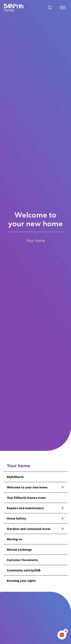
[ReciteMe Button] (66, 631)
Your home (35, 241)
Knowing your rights (21, 581)
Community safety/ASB (24, 570)
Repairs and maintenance (37, 508)
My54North (15, 477)
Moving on (14, 539)
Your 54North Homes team (26, 498)
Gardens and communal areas (37, 529)
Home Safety (37, 518)
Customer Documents (22, 560)
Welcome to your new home (37, 487)
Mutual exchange (19, 549)
